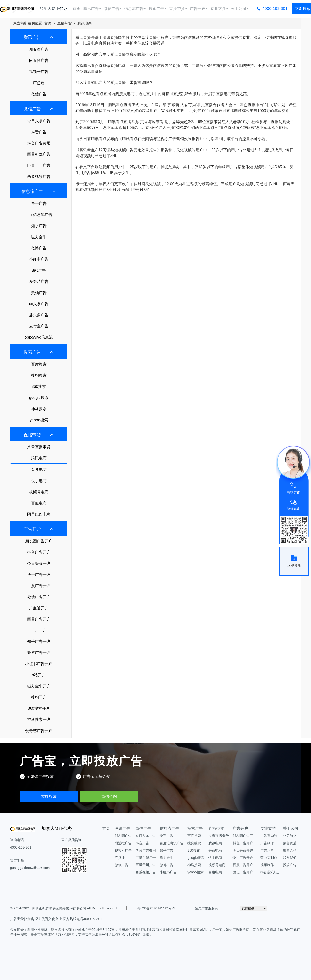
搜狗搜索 (39, 375)
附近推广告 (39, 60)
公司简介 (290, 836)
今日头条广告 (39, 121)
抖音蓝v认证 (270, 872)
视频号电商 (39, 492)
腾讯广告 (92, 9)
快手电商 (39, 481)
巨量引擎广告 (39, 154)
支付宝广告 (39, 326)
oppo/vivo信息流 (39, 337)
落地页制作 (269, 858)
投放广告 (290, 865)
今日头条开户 (39, 563)
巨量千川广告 (39, 165)
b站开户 (39, 675)
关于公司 (240, 9)
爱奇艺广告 (39, 282)
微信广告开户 (39, 597)
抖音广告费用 (39, 143)
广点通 (39, 83)
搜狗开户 (39, 697)
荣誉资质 (290, 843)
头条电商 (39, 470)
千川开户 (39, 630)
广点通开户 (39, 608)
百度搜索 (39, 364)
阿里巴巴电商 (39, 514)
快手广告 (39, 203)
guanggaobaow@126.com (30, 868)
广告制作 (267, 843)
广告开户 (199, 9)
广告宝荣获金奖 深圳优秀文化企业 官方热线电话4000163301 (56, 919)
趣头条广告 (39, 315)
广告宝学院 (269, 836)
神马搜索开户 (39, 720)
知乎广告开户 (39, 641)
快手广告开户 (39, 575)
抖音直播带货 (39, 447)
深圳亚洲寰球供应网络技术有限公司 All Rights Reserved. (75, 908)
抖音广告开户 (39, 552)
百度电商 (39, 503)
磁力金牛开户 (39, 686)
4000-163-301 (275, 9)
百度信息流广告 (39, 215)
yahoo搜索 (39, 420)
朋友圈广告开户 (39, 541)
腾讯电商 (85, 23)
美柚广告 (39, 293)
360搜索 (39, 386)
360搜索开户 (39, 708)
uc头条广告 (39, 304)
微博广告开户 (39, 653)
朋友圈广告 (39, 49)
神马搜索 (39, 409)
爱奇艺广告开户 (39, 731)
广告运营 (267, 850)
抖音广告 (39, 132)
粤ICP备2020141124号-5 (156, 908)
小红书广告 (39, 259)
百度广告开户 (39, 586)
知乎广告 (39, 226)
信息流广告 (135, 9)
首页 (77, 9)
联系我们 (290, 858)
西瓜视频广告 (39, 177)
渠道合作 (290, 850)
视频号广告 (39, 72)
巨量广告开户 (39, 619)
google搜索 (39, 398)
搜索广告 (158, 9)
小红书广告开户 (39, 664)
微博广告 (39, 248)
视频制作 (267, 865)
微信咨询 (109, 796)
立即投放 (49, 796)
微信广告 (113, 9)
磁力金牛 (39, 237)
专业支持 (219, 9)
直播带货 (178, 9)
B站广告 (39, 270)
